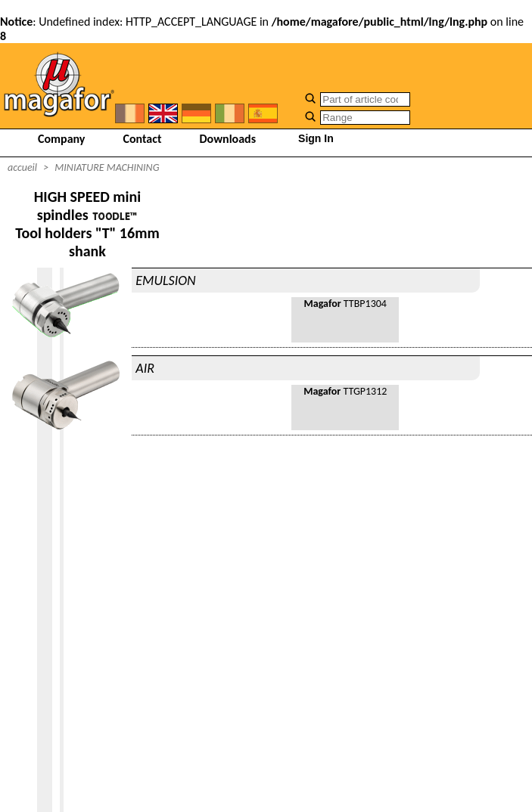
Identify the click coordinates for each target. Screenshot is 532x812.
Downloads (228, 139)
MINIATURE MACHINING (107, 167)
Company (61, 139)
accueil (22, 167)
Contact (142, 139)
